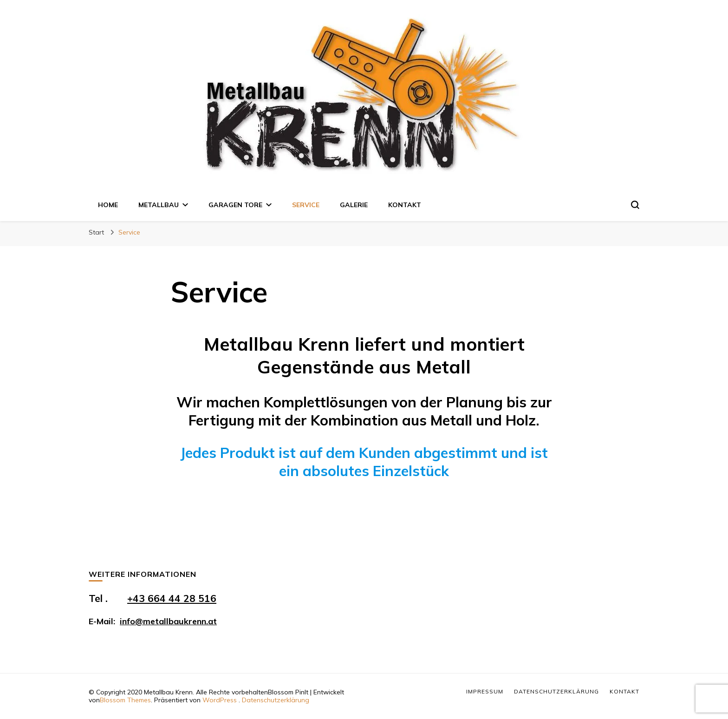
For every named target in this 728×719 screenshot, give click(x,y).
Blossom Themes (125, 700)
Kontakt (405, 205)
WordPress (220, 700)
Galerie (354, 205)
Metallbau (159, 205)
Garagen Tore (235, 205)
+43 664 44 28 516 (172, 598)
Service (306, 205)
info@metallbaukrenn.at (168, 621)
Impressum (485, 691)
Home (108, 205)
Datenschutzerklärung (276, 700)
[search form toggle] (635, 205)
